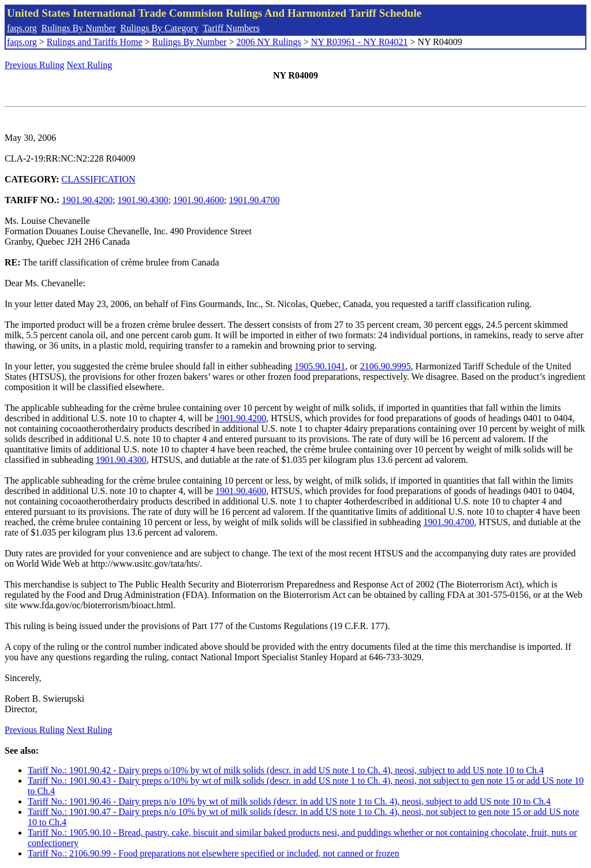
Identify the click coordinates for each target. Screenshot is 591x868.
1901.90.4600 (199, 200)
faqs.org (22, 28)
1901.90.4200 (87, 200)
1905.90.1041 (320, 366)
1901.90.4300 (143, 200)
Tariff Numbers (231, 28)
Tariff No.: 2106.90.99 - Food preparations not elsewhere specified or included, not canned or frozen (214, 853)
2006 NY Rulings (269, 42)
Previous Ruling (35, 65)
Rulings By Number (79, 28)
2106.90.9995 (386, 366)
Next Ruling (90, 65)
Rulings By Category (160, 28)
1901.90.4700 (254, 200)
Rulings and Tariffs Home (95, 42)
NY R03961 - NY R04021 (360, 42)
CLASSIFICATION (99, 179)
